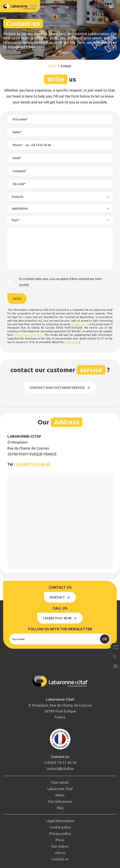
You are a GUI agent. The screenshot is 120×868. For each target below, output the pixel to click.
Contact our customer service (60, 388)
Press (60, 840)
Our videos (60, 846)
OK (105, 639)
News (60, 795)
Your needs (60, 782)
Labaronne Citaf (60, 789)
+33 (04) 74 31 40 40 (33, 464)
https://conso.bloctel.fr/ (29, 335)
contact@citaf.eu (60, 768)
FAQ (60, 808)
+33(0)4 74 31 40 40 (60, 618)
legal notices (72, 342)
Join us (60, 853)
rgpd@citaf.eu (80, 324)
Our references (60, 801)
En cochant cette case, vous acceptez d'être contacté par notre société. (61, 282)
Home (53, 66)
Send (17, 299)
